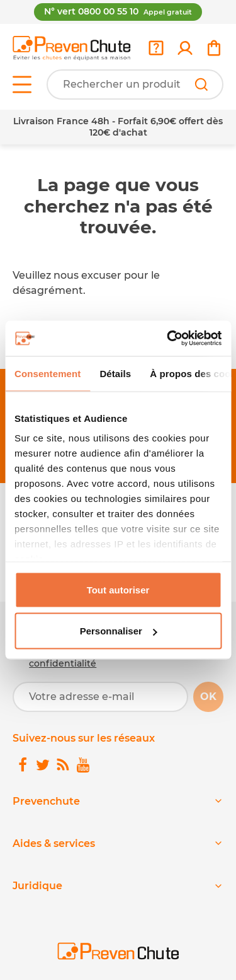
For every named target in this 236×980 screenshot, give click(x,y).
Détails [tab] (115, 373)
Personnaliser (119, 631)
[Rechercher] (201, 85)
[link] (185, 48)
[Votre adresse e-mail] (100, 697)
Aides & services (54, 843)
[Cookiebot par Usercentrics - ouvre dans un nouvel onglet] (168, 339)
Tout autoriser (118, 589)
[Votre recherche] (135, 85)
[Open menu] (22, 85)
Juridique (37, 886)
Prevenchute (46, 801)
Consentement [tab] (48, 373)
